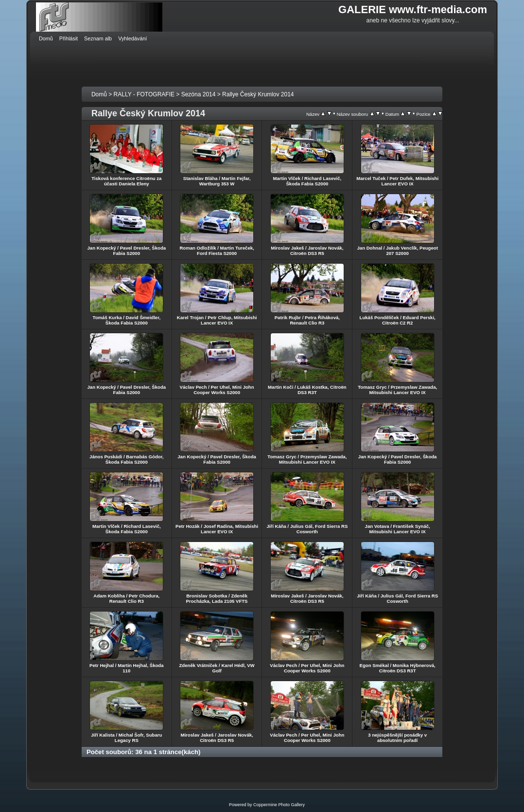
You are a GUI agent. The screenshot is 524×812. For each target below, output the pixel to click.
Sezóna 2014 (199, 94)
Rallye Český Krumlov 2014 (258, 94)
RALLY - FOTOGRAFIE (144, 94)
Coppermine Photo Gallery (279, 805)
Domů (99, 94)
